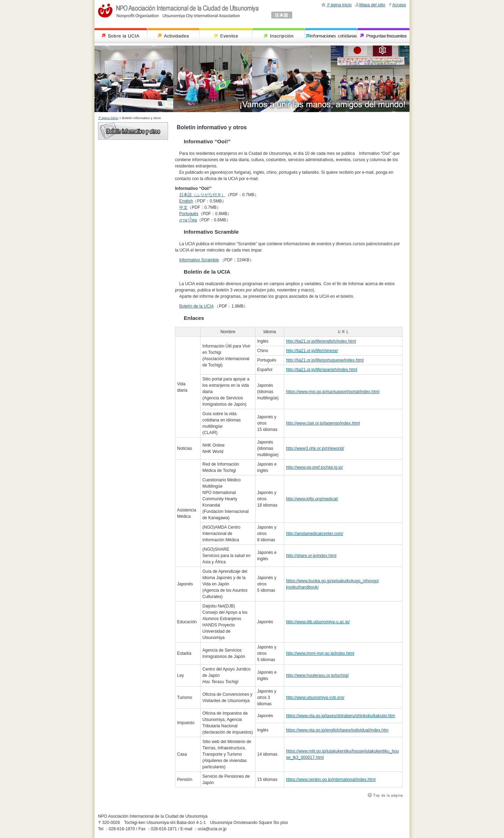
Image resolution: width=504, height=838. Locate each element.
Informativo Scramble (199, 260)
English (186, 201)
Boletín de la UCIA (196, 306)
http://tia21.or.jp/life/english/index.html (321, 341)
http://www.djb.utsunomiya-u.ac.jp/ (318, 622)
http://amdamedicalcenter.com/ (314, 534)
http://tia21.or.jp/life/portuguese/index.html (325, 360)
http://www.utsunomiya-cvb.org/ (315, 698)
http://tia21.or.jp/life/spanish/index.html (321, 370)
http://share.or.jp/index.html (311, 556)
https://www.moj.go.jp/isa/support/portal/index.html (333, 392)
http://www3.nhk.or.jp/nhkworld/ (315, 448)
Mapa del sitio (372, 5)
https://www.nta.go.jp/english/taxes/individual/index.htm (337, 730)
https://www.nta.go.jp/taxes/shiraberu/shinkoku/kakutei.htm (341, 716)
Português (189, 214)
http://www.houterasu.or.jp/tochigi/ (317, 675)
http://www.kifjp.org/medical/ (312, 499)
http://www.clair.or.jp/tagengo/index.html (323, 423)
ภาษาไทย (188, 220)
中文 (183, 207)
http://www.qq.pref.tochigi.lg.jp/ (314, 467)
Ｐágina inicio (339, 5)
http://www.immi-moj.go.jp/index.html (320, 653)
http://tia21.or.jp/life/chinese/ (312, 351)
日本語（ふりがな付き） (202, 195)
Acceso (399, 5)
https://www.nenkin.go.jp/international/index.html (331, 779)
